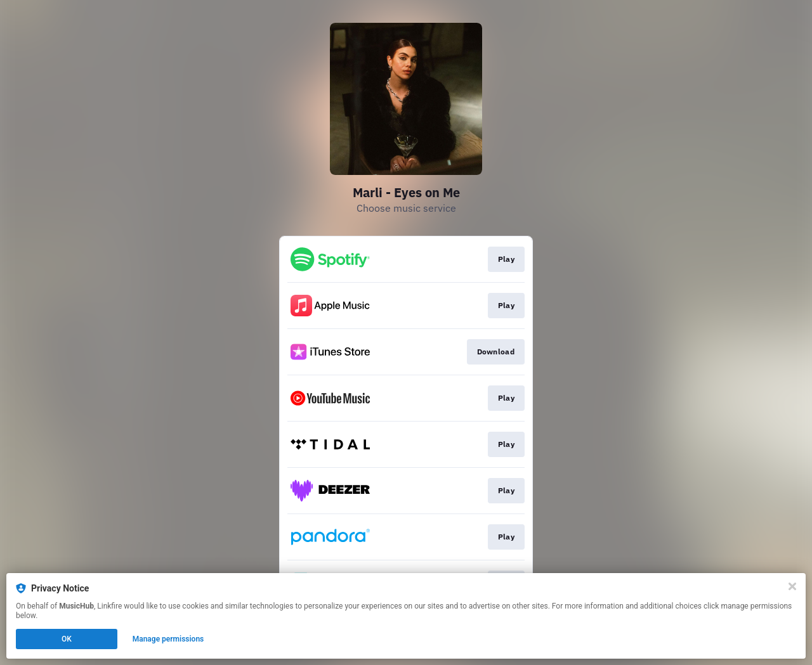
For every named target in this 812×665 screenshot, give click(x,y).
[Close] (792, 586)
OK (67, 639)
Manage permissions (168, 639)
